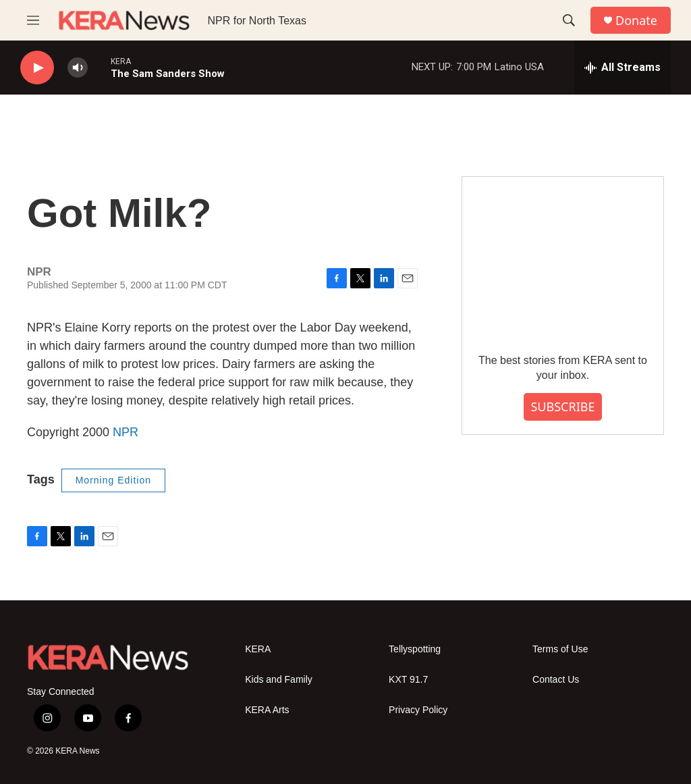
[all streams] (623, 68)
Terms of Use (560, 649)
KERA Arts (267, 710)
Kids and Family (279, 680)
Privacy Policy (418, 710)
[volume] (78, 68)
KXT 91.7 (408, 680)
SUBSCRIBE (562, 407)
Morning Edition (113, 480)
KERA (258, 649)
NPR (126, 432)
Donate (636, 21)
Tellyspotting (415, 649)
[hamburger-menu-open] (33, 20)
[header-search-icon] (569, 20)
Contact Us (556, 680)
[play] (37, 68)
